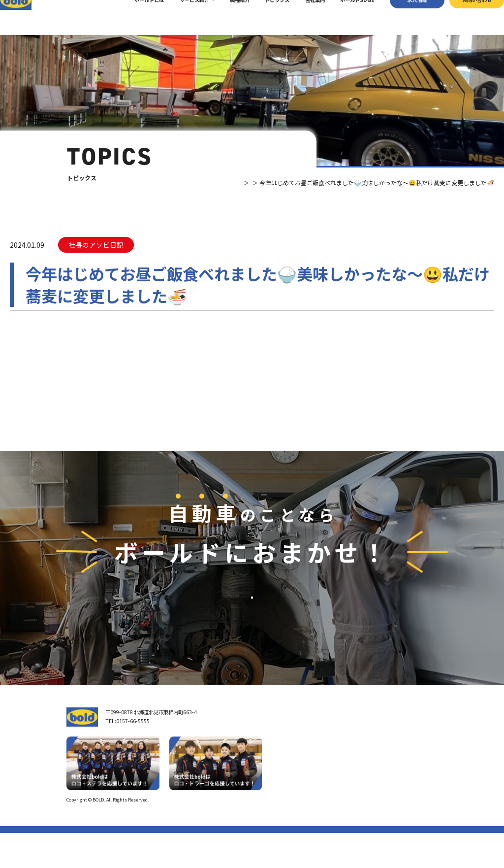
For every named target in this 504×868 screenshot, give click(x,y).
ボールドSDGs (344, 17)
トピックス (264, 17)
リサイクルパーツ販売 (363, 783)
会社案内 (302, 17)
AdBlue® (348, 793)
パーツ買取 (350, 772)
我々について (280, 765)
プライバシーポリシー (415, 835)
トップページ (280, 747)
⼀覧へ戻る (252, 388)
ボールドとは (136, 17)
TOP (206, 183)
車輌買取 (348, 761)
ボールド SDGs (284, 801)
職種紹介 (226, 17)
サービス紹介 (182, 17)
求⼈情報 (404, 17)
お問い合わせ (464, 17)
